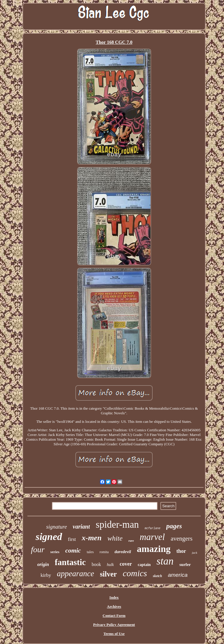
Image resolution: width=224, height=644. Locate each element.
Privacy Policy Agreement (114, 625)
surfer (185, 565)
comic (73, 550)
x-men (92, 538)
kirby (46, 575)
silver (108, 574)
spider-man (117, 524)
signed (49, 537)
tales (90, 552)
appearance (75, 574)
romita (104, 552)
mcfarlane (153, 528)
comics (135, 573)
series (55, 552)
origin (43, 564)
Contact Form (114, 616)
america (178, 575)
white (115, 538)
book (96, 564)
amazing (154, 549)
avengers (182, 539)
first (72, 539)
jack (195, 553)
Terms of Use (114, 634)
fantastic (70, 562)
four (38, 549)
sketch (157, 576)
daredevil (123, 552)
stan (165, 561)
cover (126, 564)
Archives (114, 606)
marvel (152, 537)
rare (131, 541)
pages (174, 526)
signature (56, 527)
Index (114, 597)
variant (81, 527)
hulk (110, 565)
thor (181, 551)
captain (144, 565)
